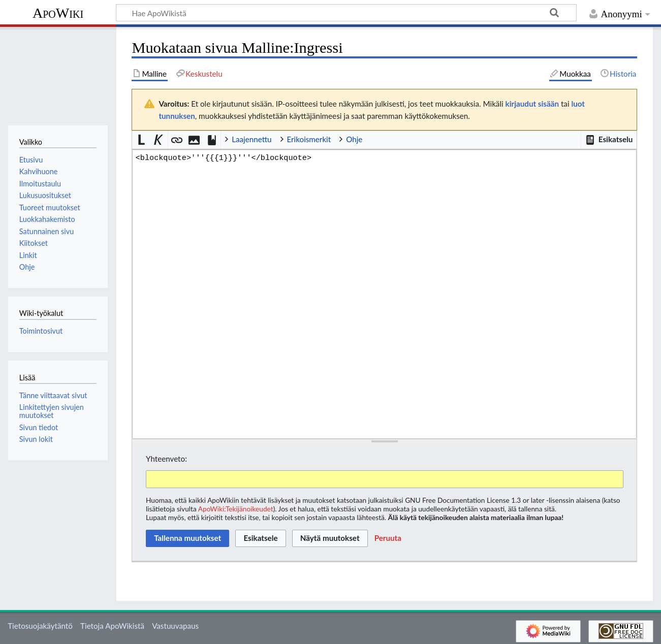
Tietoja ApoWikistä (112, 626)
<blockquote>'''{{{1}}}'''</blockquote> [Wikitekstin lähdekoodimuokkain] (384, 294)
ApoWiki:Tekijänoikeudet (236, 509)
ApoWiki (58, 13)
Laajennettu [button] (251, 139)
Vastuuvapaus (175, 626)
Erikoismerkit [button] (309, 139)
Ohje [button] (354, 139)
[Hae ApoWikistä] (346, 13)
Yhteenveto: (166, 459)
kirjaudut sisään (532, 104)
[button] (609, 140)
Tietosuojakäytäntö (40, 626)
